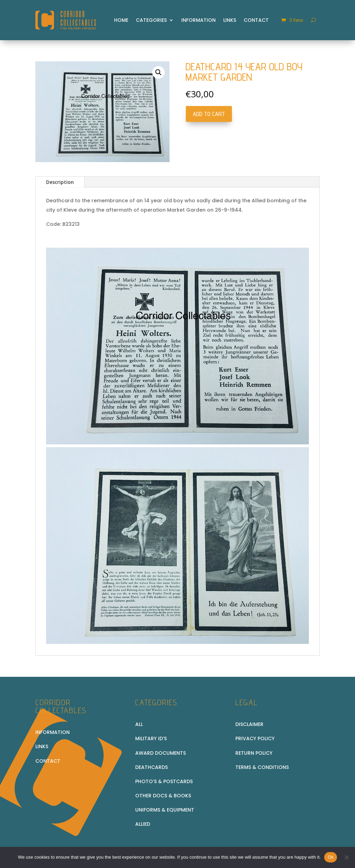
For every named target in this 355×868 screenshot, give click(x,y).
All (139, 724)
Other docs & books (163, 796)
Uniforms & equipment (165, 810)
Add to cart (209, 114)
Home (121, 20)
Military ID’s (151, 738)
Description (60, 182)
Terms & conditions (262, 767)
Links (230, 20)
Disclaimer (249, 724)
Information (198, 20)
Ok (331, 857)
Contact (256, 20)
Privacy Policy (255, 738)
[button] (158, 72)
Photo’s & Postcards (164, 781)
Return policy (254, 753)
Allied (143, 824)
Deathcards (151, 767)
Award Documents (161, 753)
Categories (151, 20)
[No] (346, 857)
